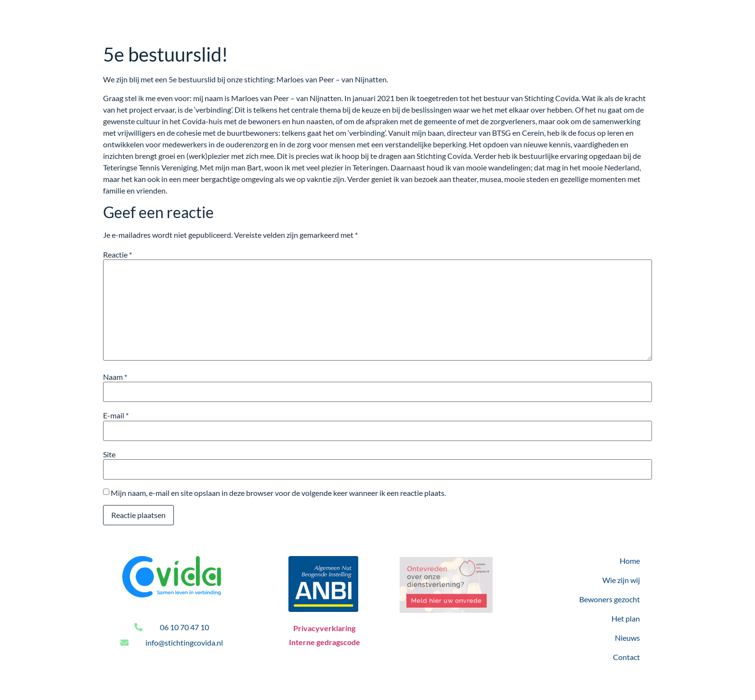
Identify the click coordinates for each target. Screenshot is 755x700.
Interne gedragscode (325, 642)
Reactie (117, 255)
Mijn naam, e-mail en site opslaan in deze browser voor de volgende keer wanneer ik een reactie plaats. (278, 493)
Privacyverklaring (324, 628)
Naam (115, 377)
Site (109, 454)
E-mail (116, 415)
